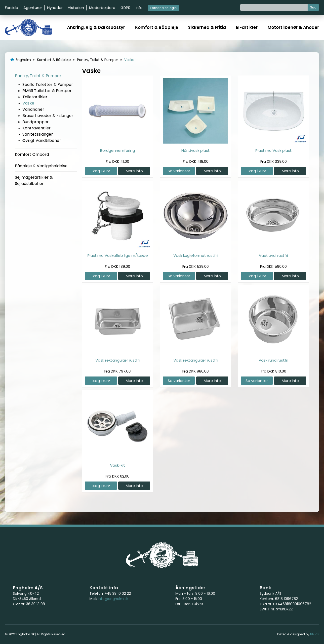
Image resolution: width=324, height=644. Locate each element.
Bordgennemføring (118, 150)
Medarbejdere (102, 8)
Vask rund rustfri (273, 360)
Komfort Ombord (32, 154)
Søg (313, 7)
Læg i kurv (101, 171)
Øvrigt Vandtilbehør (42, 140)
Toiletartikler (35, 97)
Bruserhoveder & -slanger (48, 116)
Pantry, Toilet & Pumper (38, 76)
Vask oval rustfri (273, 255)
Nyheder (55, 8)
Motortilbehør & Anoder (293, 27)
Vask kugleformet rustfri (196, 255)
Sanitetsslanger (38, 134)
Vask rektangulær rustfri (118, 360)
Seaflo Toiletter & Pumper (48, 84)
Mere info (134, 171)
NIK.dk (315, 634)
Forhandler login (163, 8)
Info (139, 8)
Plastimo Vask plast (274, 150)
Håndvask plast (196, 150)
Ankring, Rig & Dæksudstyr (96, 27)
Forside (12, 8)
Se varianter (179, 171)
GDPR (125, 8)
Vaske (28, 103)
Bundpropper (36, 122)
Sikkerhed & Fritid (207, 27)
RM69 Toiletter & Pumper (47, 91)
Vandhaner (33, 109)
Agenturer (33, 8)
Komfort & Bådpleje (157, 27)
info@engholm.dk (113, 599)
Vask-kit (118, 465)
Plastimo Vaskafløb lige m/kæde (118, 255)
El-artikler (247, 27)
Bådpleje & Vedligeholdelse (41, 166)
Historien (76, 8)
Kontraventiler (37, 128)
